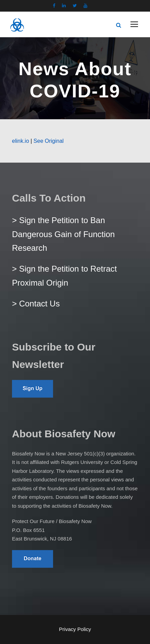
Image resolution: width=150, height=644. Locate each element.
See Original (49, 141)
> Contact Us (36, 304)
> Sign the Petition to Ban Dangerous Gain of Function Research (63, 234)
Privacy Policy (75, 629)
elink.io (21, 141)
